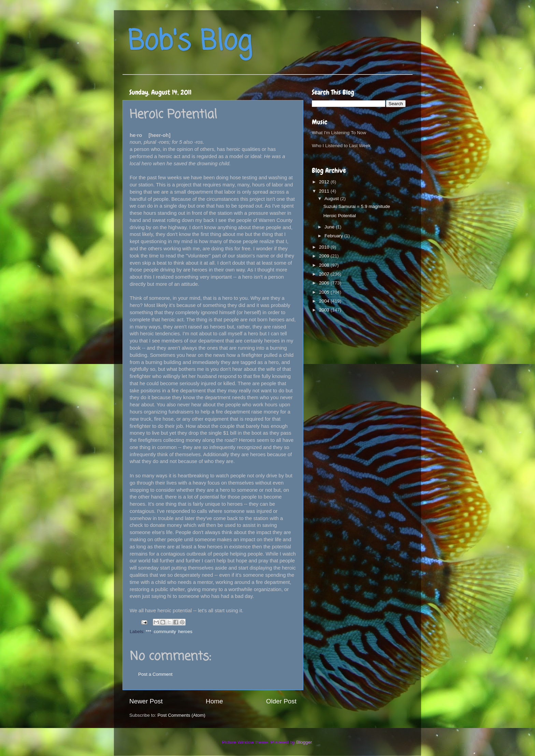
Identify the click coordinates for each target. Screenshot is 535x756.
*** (148, 632)
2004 (325, 301)
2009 (325, 256)
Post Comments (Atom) (182, 715)
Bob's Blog (190, 42)
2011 (325, 191)
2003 (325, 310)
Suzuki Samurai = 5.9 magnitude (357, 206)
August (332, 199)
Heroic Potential (340, 216)
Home (214, 701)
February (334, 236)
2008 (325, 265)
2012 (325, 182)
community (165, 632)
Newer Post (146, 701)
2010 (325, 247)
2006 (325, 283)
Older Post (281, 701)
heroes (185, 632)
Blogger (304, 742)
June (330, 227)
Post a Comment (155, 674)
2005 (325, 292)
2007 (325, 274)
